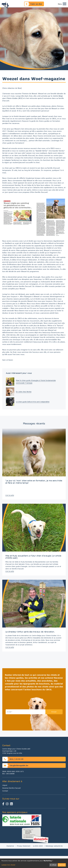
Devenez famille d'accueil (11, 788)
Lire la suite (10, 495)
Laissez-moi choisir (8, 865)
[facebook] (4, 804)
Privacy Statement (24, 846)
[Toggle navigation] (65, 4)
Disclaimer (10, 846)
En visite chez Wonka (24, 392)
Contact (5, 791)
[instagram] (8, 804)
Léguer (5, 785)
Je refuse (53, 865)
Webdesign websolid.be (54, 846)
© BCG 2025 (38, 846)
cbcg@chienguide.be (15, 766)
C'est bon (62, 865)
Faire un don (33, 4)
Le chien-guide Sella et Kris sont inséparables (33, 402)
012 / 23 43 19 (13, 759)
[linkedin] (12, 804)
